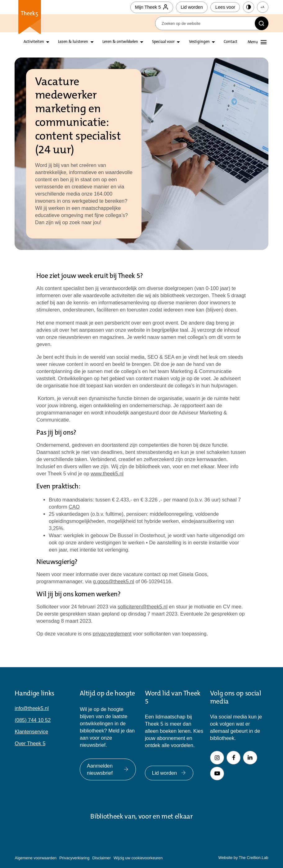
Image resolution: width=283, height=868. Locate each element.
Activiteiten (34, 42)
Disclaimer (101, 858)
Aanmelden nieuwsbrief (108, 769)
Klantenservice (31, 732)
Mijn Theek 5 (152, 7)
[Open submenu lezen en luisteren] (92, 42)
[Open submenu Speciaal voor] (178, 42)
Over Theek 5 (30, 743)
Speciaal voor (163, 42)
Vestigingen (199, 42)
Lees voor (225, 7)
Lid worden (192, 7)
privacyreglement (112, 634)
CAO (74, 507)
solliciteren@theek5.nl (143, 607)
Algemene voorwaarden (36, 858)
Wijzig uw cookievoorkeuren (138, 858)
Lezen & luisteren (73, 42)
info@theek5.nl (32, 708)
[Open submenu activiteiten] (48, 42)
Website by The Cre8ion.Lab (243, 858)
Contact (231, 42)
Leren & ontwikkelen (120, 42)
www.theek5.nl (107, 473)
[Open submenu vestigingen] (213, 42)
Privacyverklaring (74, 858)
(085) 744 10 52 (33, 720)
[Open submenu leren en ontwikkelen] (142, 42)
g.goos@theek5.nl (114, 581)
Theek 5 (30, 17)
